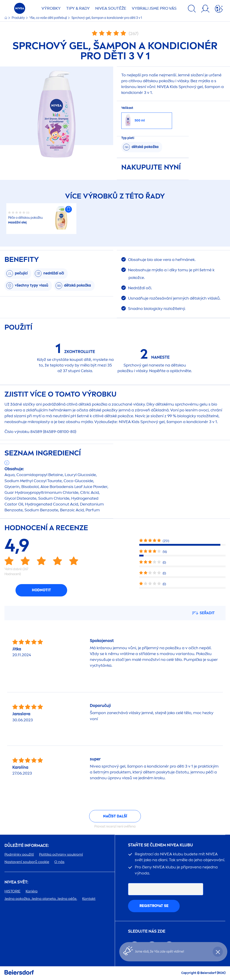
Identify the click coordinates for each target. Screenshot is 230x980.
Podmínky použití (19, 854)
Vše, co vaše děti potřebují (49, 18)
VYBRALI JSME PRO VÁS (154, 8)
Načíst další (115, 816)
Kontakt (89, 899)
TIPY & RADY (78, 8)
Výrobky (51, 8)
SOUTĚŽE (111, 8)
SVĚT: (16, 882)
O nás (59, 862)
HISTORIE (12, 891)
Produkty (19, 18)
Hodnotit (41, 590)
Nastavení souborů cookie (27, 862)
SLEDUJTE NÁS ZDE (147, 931)
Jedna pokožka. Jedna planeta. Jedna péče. (41, 899)
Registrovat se (154, 906)
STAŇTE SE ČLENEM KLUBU (160, 845)
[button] (69, 209)
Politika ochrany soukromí (61, 854)
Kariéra (32, 891)
